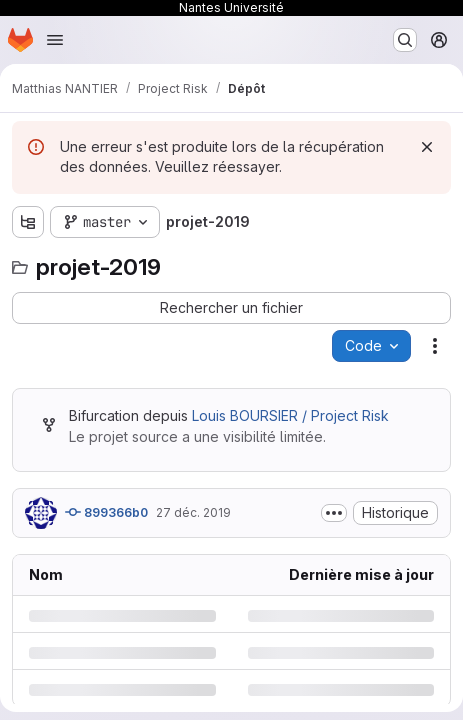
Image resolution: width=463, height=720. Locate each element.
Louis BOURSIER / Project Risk (290, 415)
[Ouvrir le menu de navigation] (55, 40)
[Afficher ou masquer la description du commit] (334, 513)
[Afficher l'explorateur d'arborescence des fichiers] (28, 222)
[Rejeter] (427, 147)
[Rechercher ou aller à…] (405, 40)
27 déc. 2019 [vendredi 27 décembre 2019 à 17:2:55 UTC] (193, 512)
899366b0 (106, 512)
